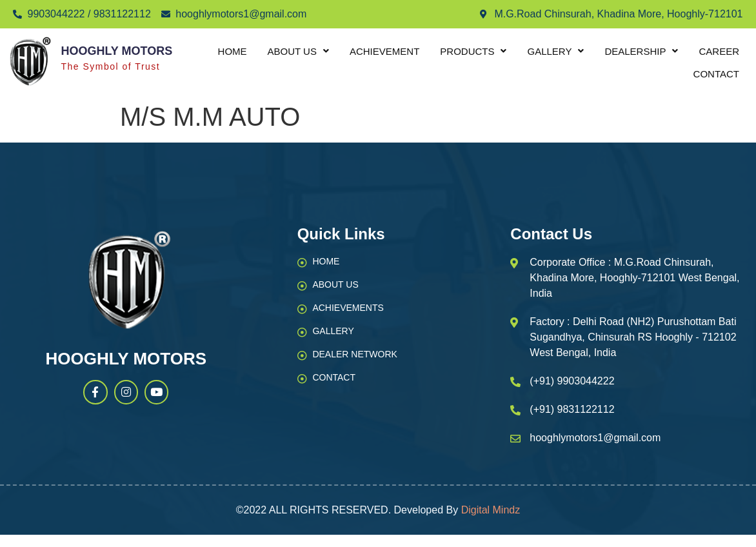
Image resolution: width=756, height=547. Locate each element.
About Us (298, 51)
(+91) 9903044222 (572, 381)
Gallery (555, 51)
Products (473, 51)
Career (719, 51)
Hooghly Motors (116, 51)
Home (233, 51)
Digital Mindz (491, 510)
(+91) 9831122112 (572, 409)
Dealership (641, 51)
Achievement (384, 51)
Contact (716, 74)
